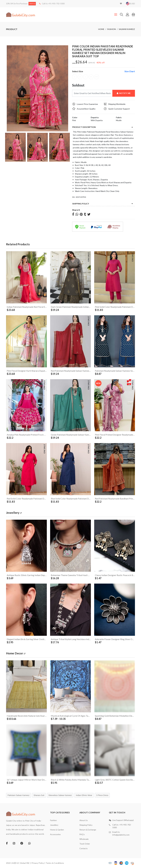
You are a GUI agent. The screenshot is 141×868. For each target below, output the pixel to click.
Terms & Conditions (55, 863)
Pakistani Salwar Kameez (19, 795)
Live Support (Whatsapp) (123, 820)
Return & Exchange (88, 830)
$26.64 (81, 62)
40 (98, 62)
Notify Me (124, 93)
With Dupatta (97, 120)
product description (84, 127)
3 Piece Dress (102, 795)
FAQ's (82, 834)
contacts (84, 848)
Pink (74, 120)
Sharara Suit (39, 795)
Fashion (111, 29)
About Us (84, 820)
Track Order (85, 844)
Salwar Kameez (127, 29)
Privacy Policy (38, 863)
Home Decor (16, 653)
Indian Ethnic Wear (84, 795)
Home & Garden (57, 830)
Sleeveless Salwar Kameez (60, 795)
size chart (130, 71)
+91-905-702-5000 (56, 4)
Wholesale (84, 839)
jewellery (14, 513)
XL (91, 77)
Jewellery (54, 825)
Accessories (55, 834)
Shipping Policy (81, 204)
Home (101, 29)
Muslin (119, 120)
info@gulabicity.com (121, 835)
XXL (97, 77)
